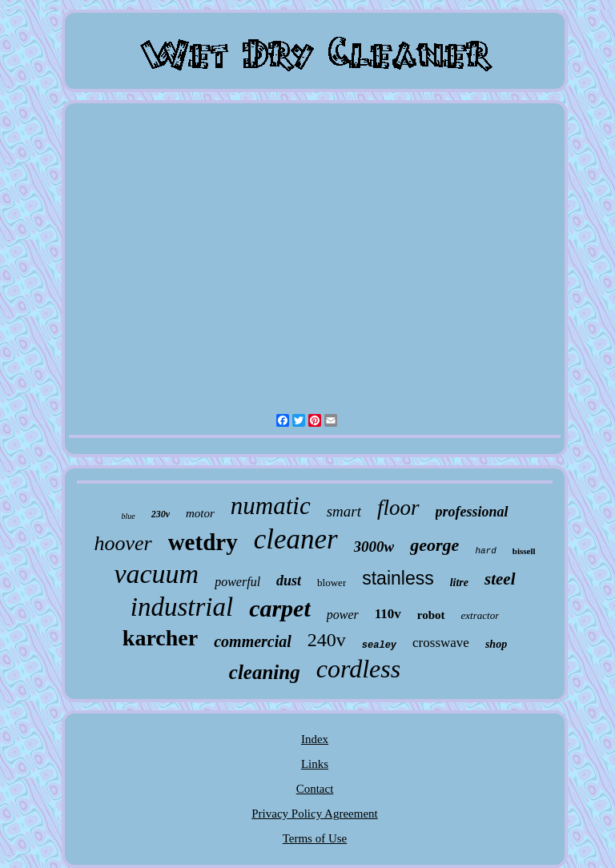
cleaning (265, 672)
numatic (271, 506)
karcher (160, 638)
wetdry (203, 542)
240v (327, 640)
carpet (280, 608)
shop (496, 644)
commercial (253, 641)
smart (344, 511)
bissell (524, 551)
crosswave (441, 643)
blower (332, 583)
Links (315, 764)
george (434, 545)
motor (200, 513)
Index (315, 739)
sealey (379, 645)
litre (459, 583)
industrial (182, 607)
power (343, 615)
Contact (315, 789)
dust (289, 581)
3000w (374, 547)
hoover (123, 543)
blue (128, 516)
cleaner (296, 539)
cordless (358, 669)
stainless (398, 578)
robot (431, 615)
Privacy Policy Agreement (314, 814)
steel (500, 579)
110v (388, 614)
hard (485, 551)
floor (398, 508)
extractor (480, 615)
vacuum (156, 574)
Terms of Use (315, 838)
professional (472, 512)
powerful (237, 582)
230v (161, 514)
